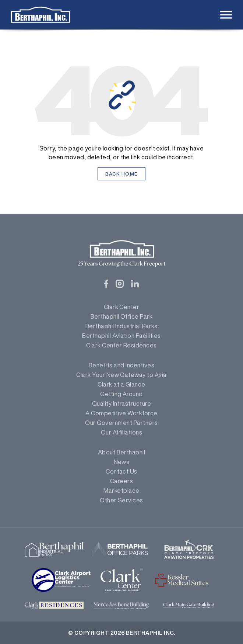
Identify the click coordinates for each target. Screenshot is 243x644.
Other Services (121, 500)
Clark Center (122, 307)
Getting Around (121, 394)
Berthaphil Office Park (122, 316)
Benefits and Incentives (121, 365)
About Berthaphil (122, 452)
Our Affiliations (122, 432)
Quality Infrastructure (122, 404)
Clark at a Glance (121, 384)
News (122, 462)
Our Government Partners (121, 423)
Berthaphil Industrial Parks (121, 326)
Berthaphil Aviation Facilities (121, 336)
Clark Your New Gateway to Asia (121, 375)
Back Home (122, 174)
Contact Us (121, 471)
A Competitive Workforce (121, 413)
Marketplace (121, 491)
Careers (121, 481)
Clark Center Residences (121, 345)
